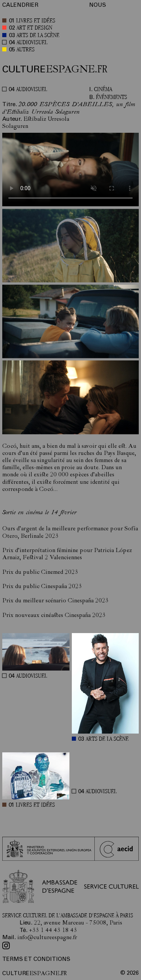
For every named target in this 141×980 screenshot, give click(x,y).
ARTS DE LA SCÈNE (38, 36)
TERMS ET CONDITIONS (36, 960)
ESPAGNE (55, 70)
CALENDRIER (20, 5)
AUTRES (26, 50)
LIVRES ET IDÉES (36, 21)
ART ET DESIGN (34, 28)
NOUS (98, 5)
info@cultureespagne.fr (47, 938)
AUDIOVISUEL (32, 43)
